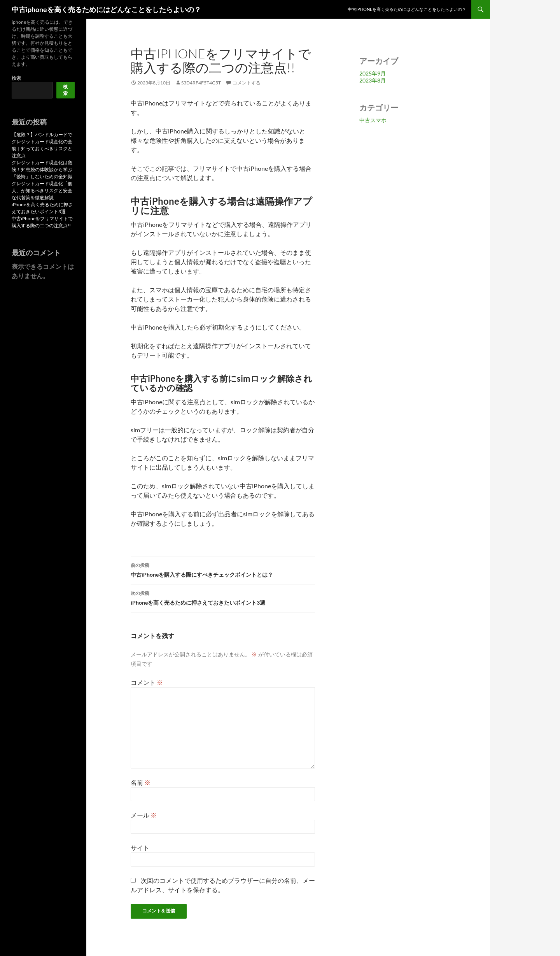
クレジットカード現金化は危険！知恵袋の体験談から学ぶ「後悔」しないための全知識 (42, 169)
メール (144, 815)
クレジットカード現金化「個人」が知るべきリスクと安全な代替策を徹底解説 (42, 190)
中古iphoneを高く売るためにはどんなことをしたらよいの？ (106, 9)
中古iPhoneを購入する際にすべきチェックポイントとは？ (223, 569)
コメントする (247, 83)
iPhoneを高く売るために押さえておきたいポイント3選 (223, 597)
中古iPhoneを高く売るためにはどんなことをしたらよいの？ (407, 9)
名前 (141, 782)
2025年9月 (373, 73)
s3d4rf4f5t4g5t (201, 83)
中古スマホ (373, 120)
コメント (147, 682)
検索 (16, 78)
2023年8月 (373, 80)
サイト (140, 848)
